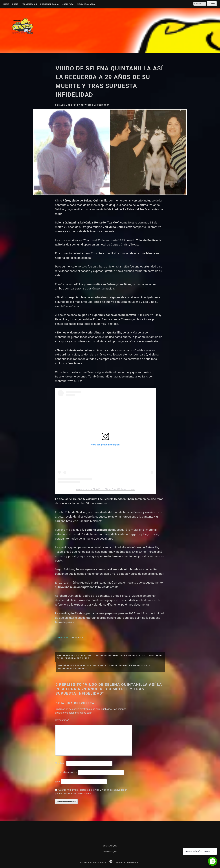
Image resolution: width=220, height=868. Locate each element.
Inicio (15, 4)
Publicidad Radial (50, 4)
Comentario (62, 720)
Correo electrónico (66, 772)
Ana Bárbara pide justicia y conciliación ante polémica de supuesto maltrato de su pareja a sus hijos (109, 657)
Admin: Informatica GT (128, 862)
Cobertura (68, 4)
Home (6, 4)
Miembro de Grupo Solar (93, 862)
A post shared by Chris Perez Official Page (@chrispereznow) (105, 489)
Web (57, 782)
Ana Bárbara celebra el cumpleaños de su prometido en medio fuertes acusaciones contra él (105, 667)
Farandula (77, 637)
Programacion (29, 4)
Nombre (60, 763)
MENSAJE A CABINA (86, 4)
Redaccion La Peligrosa (95, 105)
